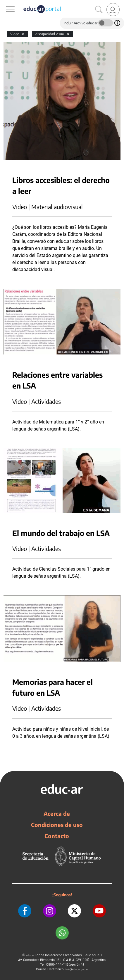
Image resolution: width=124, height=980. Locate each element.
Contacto (57, 836)
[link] (113, 10)
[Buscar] (99, 10)
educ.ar (30, 955)
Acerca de (57, 813)
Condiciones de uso (57, 825)
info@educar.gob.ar (77, 969)
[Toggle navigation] (5, 3)
